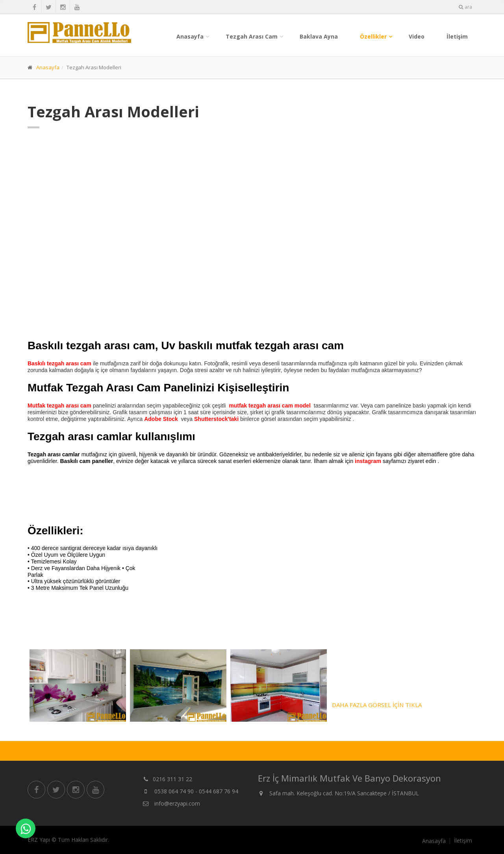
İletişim (457, 36)
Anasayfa (190, 36)
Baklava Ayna (319, 36)
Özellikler (373, 36)
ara (465, 7)
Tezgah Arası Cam (252, 36)
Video (417, 36)
